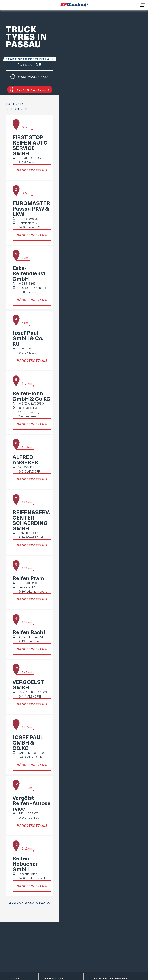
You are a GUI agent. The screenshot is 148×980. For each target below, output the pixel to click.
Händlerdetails (32, 170)
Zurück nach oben (28, 902)
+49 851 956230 (28, 219)
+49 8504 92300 (28, 583)
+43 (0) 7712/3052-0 (31, 403)
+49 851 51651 (28, 283)
